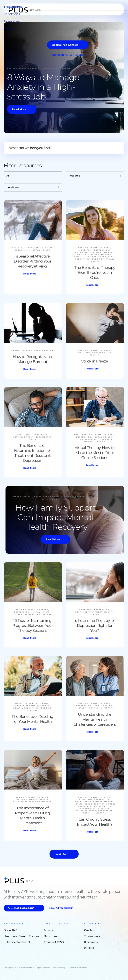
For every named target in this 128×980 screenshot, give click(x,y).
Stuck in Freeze (95, 361)
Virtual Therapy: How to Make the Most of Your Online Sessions (95, 453)
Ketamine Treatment (17, 942)
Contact (89, 948)
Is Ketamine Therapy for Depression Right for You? (95, 625)
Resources (91, 942)
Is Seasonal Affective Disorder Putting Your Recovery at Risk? (32, 261)
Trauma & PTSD (54, 942)
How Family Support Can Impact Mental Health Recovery (55, 517)
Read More (19, 109)
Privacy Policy (59, 968)
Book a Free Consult (61, 908)
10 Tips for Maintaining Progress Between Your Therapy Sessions (32, 625)
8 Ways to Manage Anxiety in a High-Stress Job (43, 87)
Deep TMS (10, 930)
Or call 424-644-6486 (21, 908)
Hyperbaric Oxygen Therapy (21, 936)
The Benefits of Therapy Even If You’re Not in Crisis (95, 272)
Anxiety (48, 930)
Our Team (91, 930)
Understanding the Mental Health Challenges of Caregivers (94, 719)
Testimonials (92, 936)
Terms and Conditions (78, 968)
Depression (51, 936)
